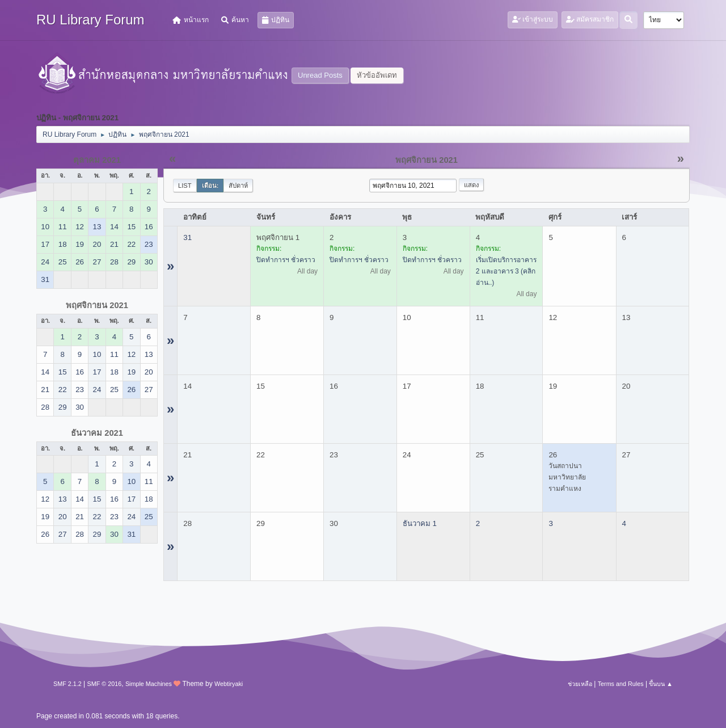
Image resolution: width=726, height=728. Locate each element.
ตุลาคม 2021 (97, 160)
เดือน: (210, 186)
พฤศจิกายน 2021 (97, 305)
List (185, 186)
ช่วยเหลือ (580, 684)
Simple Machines (149, 684)
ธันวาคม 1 (420, 523)
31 (187, 237)
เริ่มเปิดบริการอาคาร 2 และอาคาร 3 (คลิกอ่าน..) (506, 271)
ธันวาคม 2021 (97, 433)
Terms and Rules (621, 684)
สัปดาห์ (238, 186)
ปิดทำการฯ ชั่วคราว (286, 260)
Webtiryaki (229, 684)
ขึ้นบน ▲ (661, 684)
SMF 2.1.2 (67, 684)
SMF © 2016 (105, 684)
